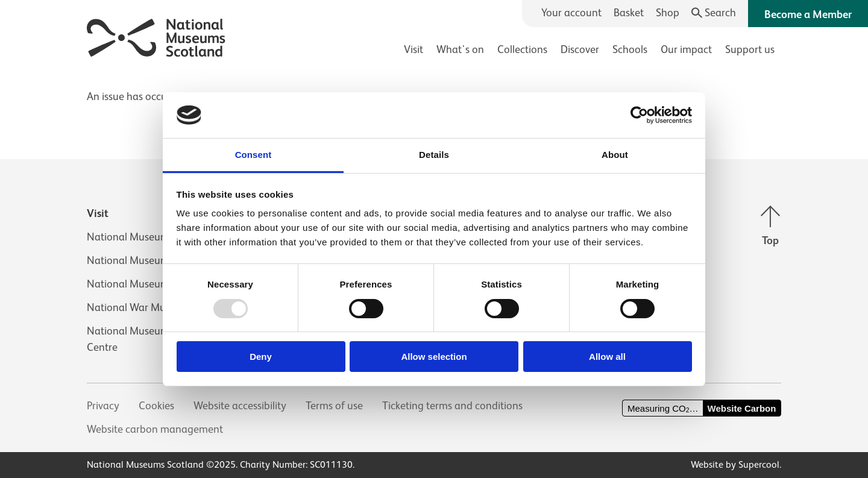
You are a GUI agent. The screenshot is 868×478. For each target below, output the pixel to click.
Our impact (686, 49)
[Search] (714, 13)
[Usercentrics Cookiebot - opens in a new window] (639, 115)
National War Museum (139, 307)
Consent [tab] (253, 155)
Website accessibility (240, 406)
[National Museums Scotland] (156, 36)
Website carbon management (155, 429)
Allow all (607, 357)
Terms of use (334, 406)
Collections (522, 49)
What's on (460, 49)
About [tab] (615, 155)
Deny (261, 357)
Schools (630, 49)
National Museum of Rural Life (156, 284)
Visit (414, 49)
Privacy (103, 406)
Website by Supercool (735, 465)
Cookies (156, 406)
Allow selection (434, 357)
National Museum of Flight (148, 260)
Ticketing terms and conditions (452, 406)
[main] (434, 91)
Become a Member (808, 14)
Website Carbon (742, 408)
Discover (580, 49)
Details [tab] (434, 155)
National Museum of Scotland (156, 237)
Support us (750, 49)
